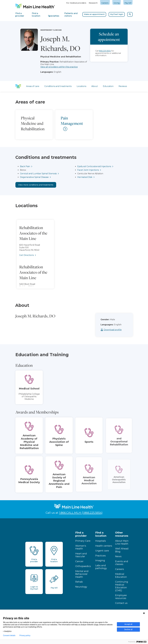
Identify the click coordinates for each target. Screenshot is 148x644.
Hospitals (101, 541)
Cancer (79, 561)
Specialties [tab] (54, 16)
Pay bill (128, 3)
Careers (105, 3)
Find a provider (81, 534)
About (95, 86)
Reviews (123, 86)
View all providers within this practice (59, 67)
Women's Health (81, 547)
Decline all (128, 629)
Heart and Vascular (81, 555)
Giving (117, 3)
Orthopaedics (83, 566)
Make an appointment (94, 14)
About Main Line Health (122, 542)
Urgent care (102, 551)
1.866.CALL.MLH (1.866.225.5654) (81, 513)
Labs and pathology (101, 567)
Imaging (100, 561)
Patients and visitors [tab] (71, 15)
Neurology (81, 587)
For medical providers (76, 3)
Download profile (117, 330)
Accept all (128, 624)
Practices (100, 556)
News (118, 556)
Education (108, 86)
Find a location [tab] (36, 15)
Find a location (101, 534)
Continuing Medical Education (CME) (122, 586)
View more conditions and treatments (36, 185)
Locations (81, 86)
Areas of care (33, 86)
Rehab (79, 582)
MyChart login (117, 14)
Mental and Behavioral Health (82, 574)
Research (93, 3)
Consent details (9, 635)
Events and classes (122, 563)
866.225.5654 (105, 51)
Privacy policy (25, 635)
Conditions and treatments (58, 86)
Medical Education (121, 575)
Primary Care (83, 541)
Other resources (122, 534)
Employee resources (121, 597)
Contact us (121, 603)
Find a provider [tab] (20, 15)
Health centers (104, 546)
